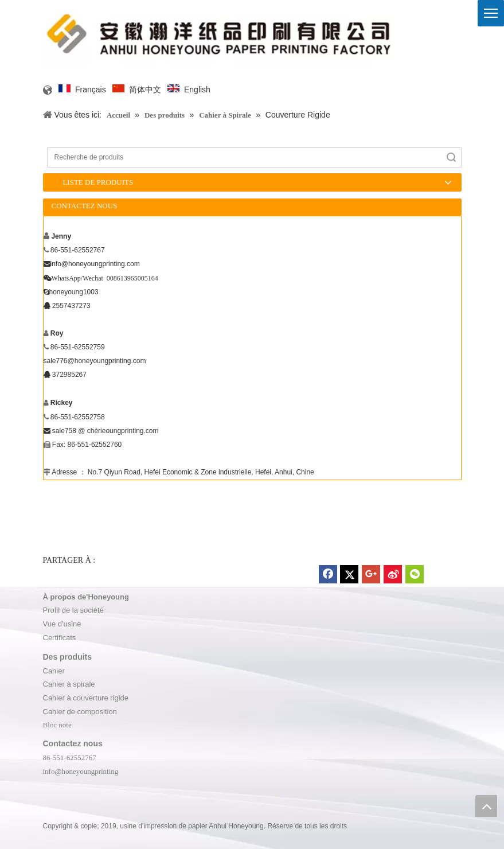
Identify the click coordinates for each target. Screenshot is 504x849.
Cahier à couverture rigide (86, 698)
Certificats (60, 638)
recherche (451, 157)
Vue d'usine (62, 624)
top (486, 806)
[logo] (220, 34)
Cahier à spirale (69, 684)
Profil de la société (73, 610)
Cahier (54, 671)
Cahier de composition (80, 712)
